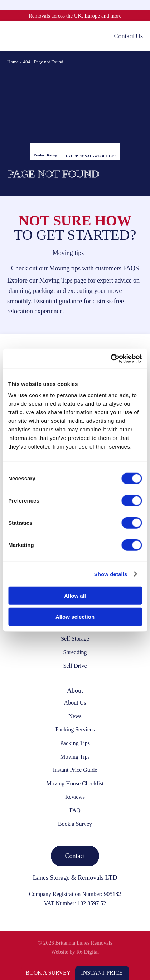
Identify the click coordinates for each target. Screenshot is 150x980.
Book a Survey (48, 973)
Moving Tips (75, 757)
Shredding (75, 652)
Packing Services (75, 729)
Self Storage (75, 639)
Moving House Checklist (75, 783)
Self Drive (75, 666)
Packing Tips (75, 743)
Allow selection (75, 616)
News (75, 716)
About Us (75, 703)
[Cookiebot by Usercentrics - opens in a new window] (110, 359)
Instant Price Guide (75, 770)
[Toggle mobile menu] (11, 36)
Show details (111, 574)
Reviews (75, 797)
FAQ (75, 810)
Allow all (75, 596)
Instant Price (102, 973)
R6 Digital (88, 952)
